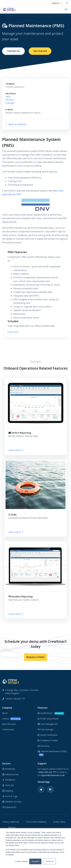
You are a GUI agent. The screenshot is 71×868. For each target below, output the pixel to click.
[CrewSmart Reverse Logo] (11, 681)
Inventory (43, 746)
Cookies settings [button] (21, 861)
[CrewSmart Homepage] (10, 9)
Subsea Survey (10, 774)
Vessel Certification (48, 735)
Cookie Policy (59, 822)
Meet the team (9, 724)
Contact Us (13, 51)
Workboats (9, 769)
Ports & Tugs (10, 796)
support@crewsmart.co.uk (53, 775)
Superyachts (9, 807)
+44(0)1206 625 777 (47, 772)
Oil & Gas (8, 785)
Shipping (7, 791)
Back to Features (16, 124)
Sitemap (12, 827)
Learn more (13, 332)
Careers (11, 719)
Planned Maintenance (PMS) (52, 753)
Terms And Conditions (36, 822)
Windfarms (9, 780)
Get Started (40, 51)
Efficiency (10, 100)
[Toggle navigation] (66, 9)
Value (8, 97)
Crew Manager (46, 729)
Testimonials (8, 729)
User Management (48, 724)
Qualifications (51, 713)
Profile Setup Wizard (48, 719)
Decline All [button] (50, 861)
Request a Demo (35, 657)
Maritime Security (12, 802)
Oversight (10, 103)
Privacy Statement (11, 822)
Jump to (56, 3)
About (5, 713)
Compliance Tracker (48, 740)
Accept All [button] (35, 861)
